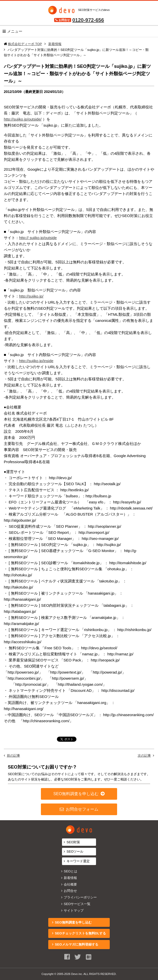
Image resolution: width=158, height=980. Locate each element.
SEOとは (70, 871)
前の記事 (13, 756)
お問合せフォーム (82, 809)
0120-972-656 (88, 20)
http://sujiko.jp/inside (36, 361)
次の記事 (144, 756)
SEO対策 (73, 842)
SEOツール (75, 851)
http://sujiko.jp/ (31, 296)
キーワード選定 (78, 861)
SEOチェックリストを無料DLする (80, 933)
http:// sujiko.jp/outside (38, 238)
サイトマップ (74, 910)
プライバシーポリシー (80, 897)
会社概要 (70, 884)
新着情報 (70, 878)
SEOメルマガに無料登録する (76, 944)
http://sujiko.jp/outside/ (23, 119)
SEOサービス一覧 (77, 904)
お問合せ (70, 891)
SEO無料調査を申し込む (76, 794)
